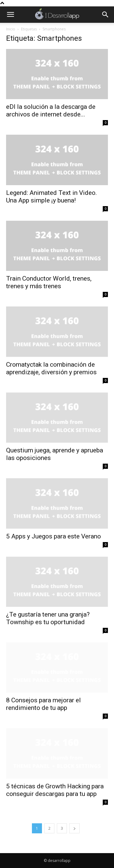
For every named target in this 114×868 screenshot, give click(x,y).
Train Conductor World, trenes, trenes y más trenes (49, 282)
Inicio (11, 29)
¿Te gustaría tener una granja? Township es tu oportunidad (48, 618)
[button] (10, 15)
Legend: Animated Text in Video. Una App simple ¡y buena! (52, 197)
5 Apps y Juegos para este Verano (54, 536)
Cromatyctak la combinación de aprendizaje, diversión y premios (51, 368)
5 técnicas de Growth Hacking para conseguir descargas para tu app (55, 790)
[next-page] (74, 828)
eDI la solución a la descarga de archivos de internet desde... (51, 111)
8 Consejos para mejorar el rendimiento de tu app (43, 704)
